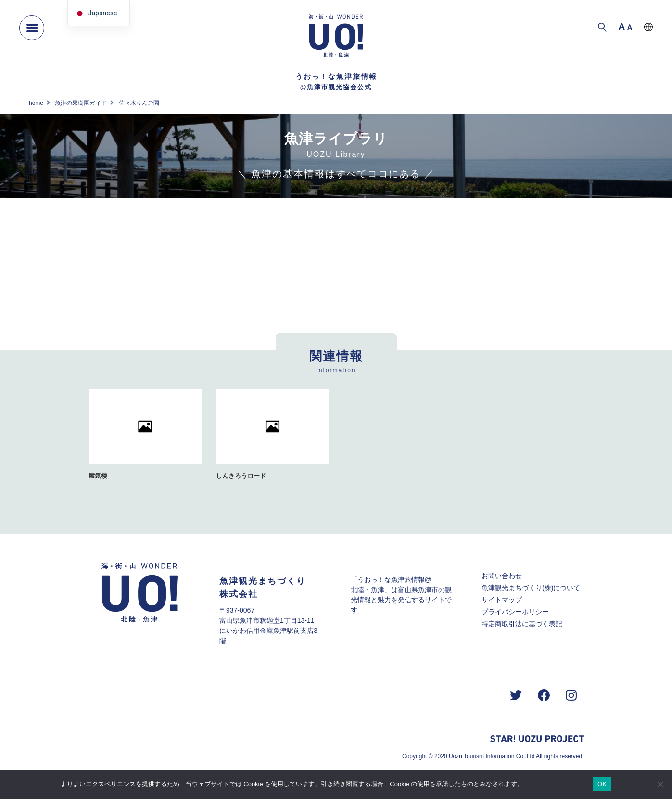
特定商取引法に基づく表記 (522, 624)
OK (602, 784)
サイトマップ (502, 600)
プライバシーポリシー (515, 612)
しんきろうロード (241, 476)
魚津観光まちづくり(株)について (531, 588)
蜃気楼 (98, 476)
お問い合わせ (502, 576)
